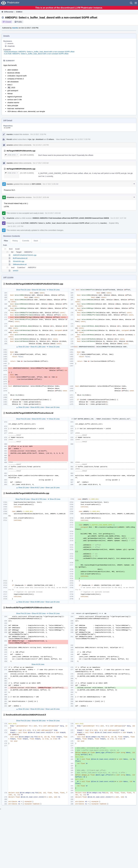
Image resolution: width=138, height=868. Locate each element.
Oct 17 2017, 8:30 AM (41, 163)
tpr (33, 139)
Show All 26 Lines (38, 664)
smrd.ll (15, 271)
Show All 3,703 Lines (39, 499)
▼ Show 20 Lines (53, 290)
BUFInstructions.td (20, 258)
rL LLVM (7, 128)
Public (20, 22)
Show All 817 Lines (37, 488)
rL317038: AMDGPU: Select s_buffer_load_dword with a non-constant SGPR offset (36, 54)
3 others (51, 139)
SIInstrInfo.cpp (19, 261)
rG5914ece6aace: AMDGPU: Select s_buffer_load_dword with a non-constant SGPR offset (39, 52)
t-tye (30, 139)
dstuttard (39, 139)
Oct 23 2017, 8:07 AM (118, 218)
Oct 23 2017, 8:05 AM (41, 197)
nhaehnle (11, 46)
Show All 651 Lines (37, 407)
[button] (136, 3)
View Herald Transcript (65, 139)
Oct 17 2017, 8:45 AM (50, 184)
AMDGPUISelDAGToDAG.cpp (25, 255)
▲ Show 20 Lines (23, 347)
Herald (9, 139)
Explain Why (114, 223)
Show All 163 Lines (39, 290)
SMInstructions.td (20, 264)
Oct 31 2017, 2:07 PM (15, 226)
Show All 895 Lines (37, 602)
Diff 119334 (36, 184)
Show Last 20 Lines (53, 407)
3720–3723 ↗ (11, 155)
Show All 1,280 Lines (38, 347)
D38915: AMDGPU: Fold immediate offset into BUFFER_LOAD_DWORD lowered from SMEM (71, 218)
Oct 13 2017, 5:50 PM (38, 134)
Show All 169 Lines (39, 721)
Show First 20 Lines (23, 290)
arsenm (10, 43)
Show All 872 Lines (39, 419)
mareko (15, 28)
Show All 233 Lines (39, 613)
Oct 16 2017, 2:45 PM (41, 145)
